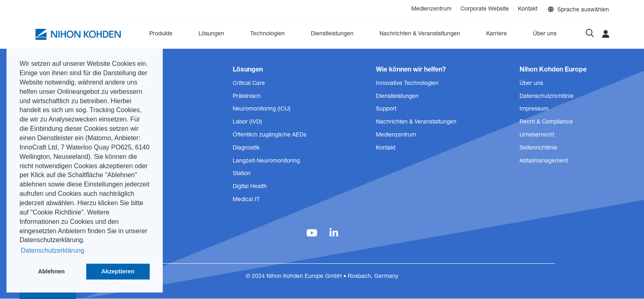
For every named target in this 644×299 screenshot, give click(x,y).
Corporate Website (485, 9)
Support (386, 109)
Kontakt (528, 9)
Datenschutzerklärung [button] (52, 250)
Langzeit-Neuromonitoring (266, 161)
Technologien (267, 34)
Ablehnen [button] (51, 271)
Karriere (497, 34)
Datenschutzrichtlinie (547, 97)
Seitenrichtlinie (538, 148)
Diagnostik (246, 148)
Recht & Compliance (546, 122)
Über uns (545, 34)
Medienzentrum (431, 9)
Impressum (534, 109)
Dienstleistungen (332, 34)
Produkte (161, 34)
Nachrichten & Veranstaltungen (420, 34)
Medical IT (246, 200)
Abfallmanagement (544, 161)
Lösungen (211, 34)
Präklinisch (247, 97)
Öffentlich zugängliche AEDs (270, 135)
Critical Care (249, 84)
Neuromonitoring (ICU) (262, 109)
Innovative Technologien (407, 84)
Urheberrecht (537, 135)
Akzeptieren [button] (118, 271)
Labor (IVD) (247, 122)
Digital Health (250, 187)
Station (242, 174)
